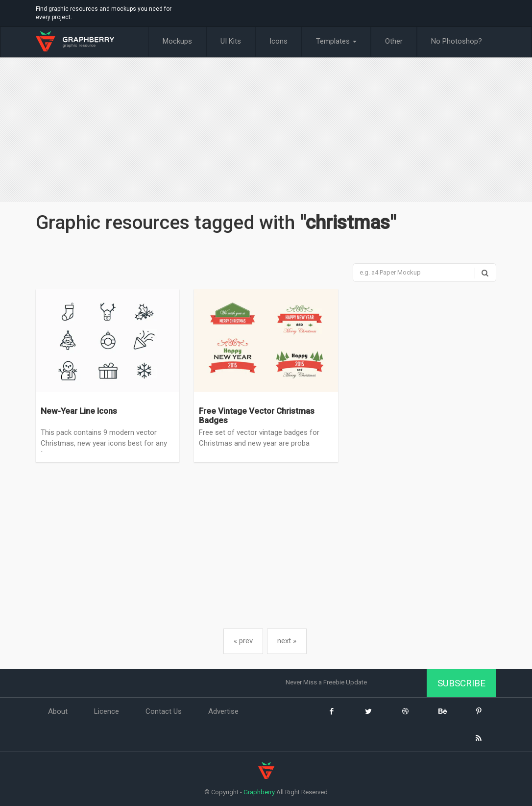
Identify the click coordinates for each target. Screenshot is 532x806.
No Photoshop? (457, 41)
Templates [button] (336, 41)
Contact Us (164, 712)
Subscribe (461, 683)
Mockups (177, 41)
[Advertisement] (266, 131)
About (58, 712)
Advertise (223, 712)
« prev (243, 641)
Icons (278, 41)
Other (394, 41)
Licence (107, 712)
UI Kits (231, 41)
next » (287, 641)
